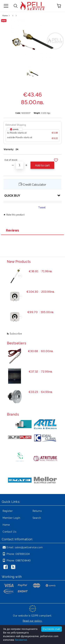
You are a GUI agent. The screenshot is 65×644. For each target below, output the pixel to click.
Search (37, 518)
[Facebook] (6, 567)
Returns (37, 511)
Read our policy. (33, 621)
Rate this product (16, 215)
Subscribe (16, 333)
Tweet (42, 207)
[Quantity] (20, 165)
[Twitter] (14, 567)
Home (5, 15)
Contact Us (10, 531)
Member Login (11, 518)
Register (8, 511)
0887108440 (23, 560)
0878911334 (23, 554)
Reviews (12, 230)
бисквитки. (21, 640)
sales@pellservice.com (29, 547)
